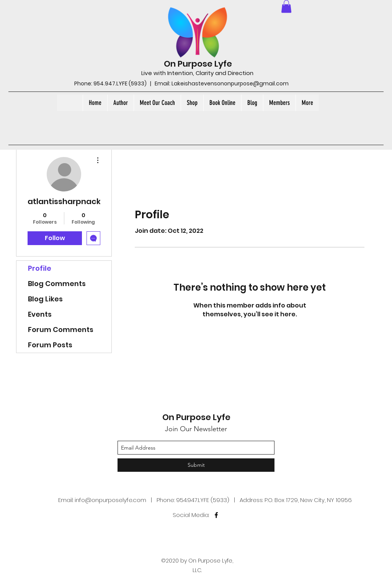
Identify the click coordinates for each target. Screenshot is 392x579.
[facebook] (216, 515)
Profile (40, 268)
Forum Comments (61, 330)
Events (40, 314)
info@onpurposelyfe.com (110, 500)
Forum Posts (50, 345)
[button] (286, 6)
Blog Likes (45, 299)
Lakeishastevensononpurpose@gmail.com (230, 83)
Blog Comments (57, 284)
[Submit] (196, 465)
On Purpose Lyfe (198, 64)
